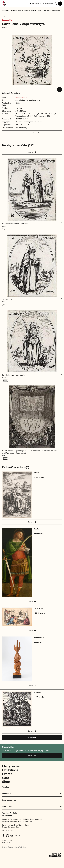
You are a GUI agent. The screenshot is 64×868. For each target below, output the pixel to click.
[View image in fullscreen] (59, 90)
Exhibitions (10, 770)
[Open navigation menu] (60, 4)
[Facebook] (3, 836)
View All (32, 152)
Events (7, 774)
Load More (32, 737)
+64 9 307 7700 (8, 831)
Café (5, 778)
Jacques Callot (8, 20)
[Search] (56, 4)
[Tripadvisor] (16, 836)
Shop (6, 782)
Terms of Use (7, 843)
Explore (32, 522)
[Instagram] (8, 836)
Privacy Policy (7, 840)
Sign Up (32, 756)
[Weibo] (20, 836)
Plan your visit (12, 766)
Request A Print (32, 133)
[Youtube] (12, 836)
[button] (32, 194)
